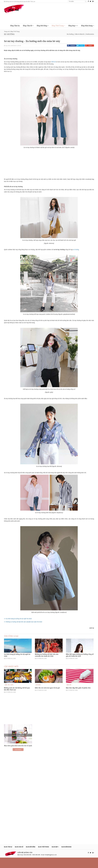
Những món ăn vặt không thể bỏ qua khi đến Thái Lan (20, 1)
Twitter (81, 46)
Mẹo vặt (69, 695)
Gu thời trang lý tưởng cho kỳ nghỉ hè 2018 (17, 660)
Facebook (72, 46)
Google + (89, 46)
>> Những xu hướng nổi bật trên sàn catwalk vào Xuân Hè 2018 (23, 622)
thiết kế (53, 62)
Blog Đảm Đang (88, 26)
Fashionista (90, 34)
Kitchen (38, 695)
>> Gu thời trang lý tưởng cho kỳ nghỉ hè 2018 (18, 619)
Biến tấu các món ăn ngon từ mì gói (47, 698)
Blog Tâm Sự (15, 26)
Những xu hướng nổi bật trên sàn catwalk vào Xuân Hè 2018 (47, 660)
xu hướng (76, 250)
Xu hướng (70, 34)
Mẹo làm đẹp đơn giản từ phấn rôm (78, 698)
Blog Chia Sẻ (28, 26)
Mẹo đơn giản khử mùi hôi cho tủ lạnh (18, 756)
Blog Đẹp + (73, 26)
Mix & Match (80, 34)
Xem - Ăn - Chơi (9, 695)
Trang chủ (7, 32)
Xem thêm (18, 760)
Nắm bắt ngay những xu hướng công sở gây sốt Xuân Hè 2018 (80, 660)
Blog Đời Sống (43, 26)
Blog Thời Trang (58, 26)
